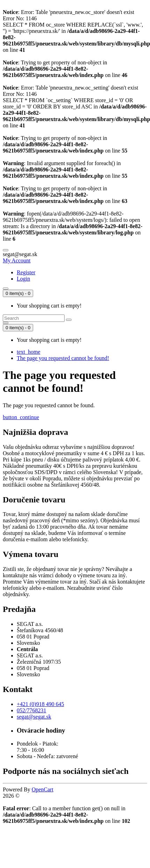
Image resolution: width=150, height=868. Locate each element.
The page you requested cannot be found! (63, 358)
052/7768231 (31, 710)
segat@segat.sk (34, 717)
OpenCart (43, 789)
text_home (29, 352)
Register (26, 272)
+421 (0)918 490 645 (40, 704)
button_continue (21, 417)
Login (23, 279)
